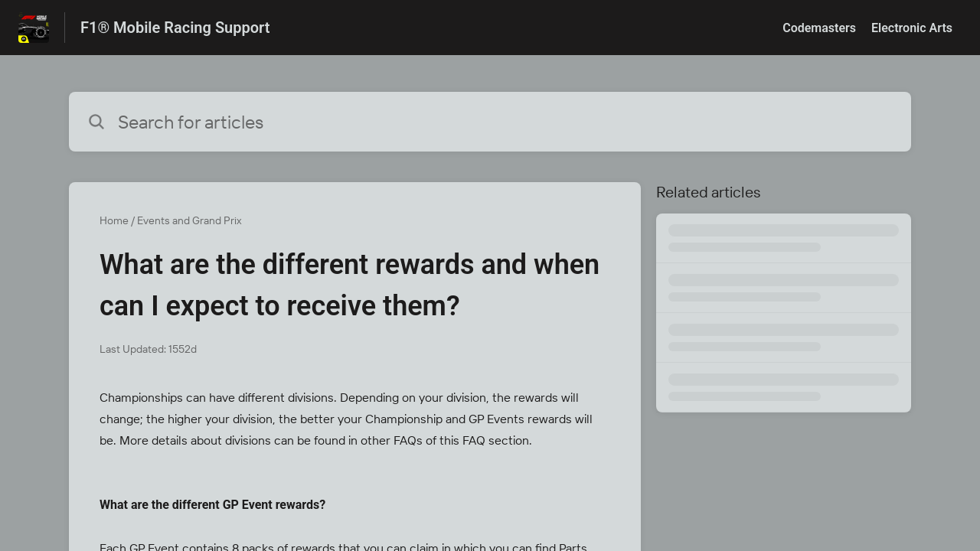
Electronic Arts (912, 28)
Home (114, 220)
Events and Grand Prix (189, 220)
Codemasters (819, 28)
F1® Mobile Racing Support (175, 28)
